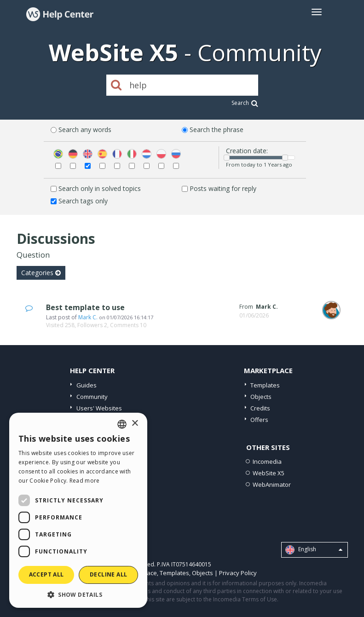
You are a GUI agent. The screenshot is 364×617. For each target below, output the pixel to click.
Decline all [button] (108, 574)
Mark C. (88, 317)
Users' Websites (99, 408)
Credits (260, 408)
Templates (265, 385)
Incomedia (267, 461)
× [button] (135, 424)
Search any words (85, 130)
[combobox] (122, 424)
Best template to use (85, 307)
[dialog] (78, 510)
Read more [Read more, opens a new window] (85, 481)
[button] (78, 594)
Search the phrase (217, 130)
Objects (261, 397)
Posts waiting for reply (223, 188)
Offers (259, 420)
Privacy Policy (238, 573)
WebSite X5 (269, 473)
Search (245, 103)
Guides (87, 385)
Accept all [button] (46, 574)
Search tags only (83, 201)
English (314, 550)
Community (92, 397)
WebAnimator (272, 484)
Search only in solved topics (100, 188)
